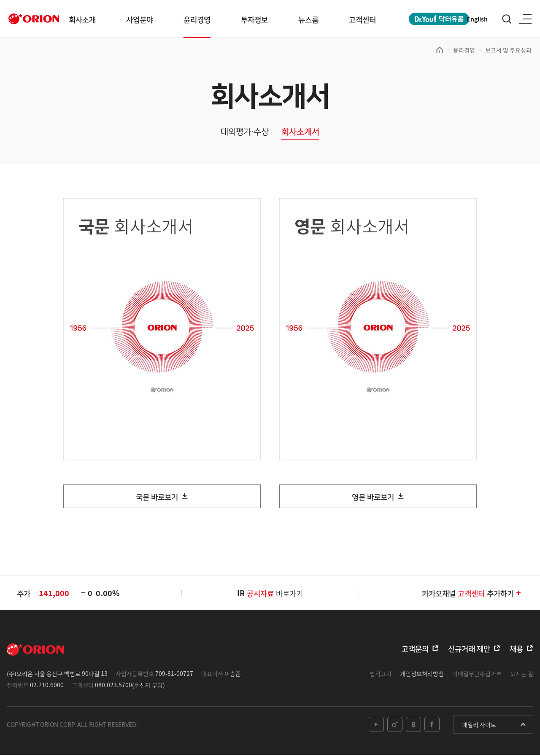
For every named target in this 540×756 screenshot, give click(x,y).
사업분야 (140, 19)
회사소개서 (300, 132)
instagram (395, 726)
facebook (432, 726)
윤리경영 (197, 19)
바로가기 (275, 594)
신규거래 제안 (469, 649)
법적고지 (381, 674)
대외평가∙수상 (245, 132)
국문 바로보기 (157, 497)
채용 (516, 649)
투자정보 (254, 19)
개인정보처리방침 (422, 674)
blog (413, 726)
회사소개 (82, 19)
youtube (376, 726)
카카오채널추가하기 (472, 594)
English (477, 19)
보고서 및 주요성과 (508, 50)
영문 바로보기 (373, 497)
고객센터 (362, 19)
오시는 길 (522, 674)
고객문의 (415, 649)
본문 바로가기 (0, 0)
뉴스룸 (308, 19)
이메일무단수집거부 (477, 674)
